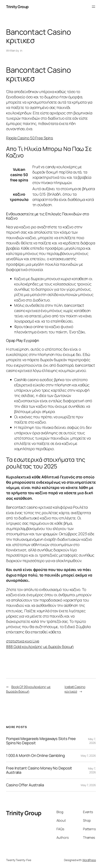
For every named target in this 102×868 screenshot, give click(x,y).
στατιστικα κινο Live (23, 641)
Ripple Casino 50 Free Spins (30, 138)
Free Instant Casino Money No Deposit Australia (39, 770)
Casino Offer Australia (25, 785)
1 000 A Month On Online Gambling (35, 756)
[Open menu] (93, 7)
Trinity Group (17, 7)
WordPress (89, 860)
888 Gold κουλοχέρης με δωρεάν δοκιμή (40, 647)
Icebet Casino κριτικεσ (75, 689)
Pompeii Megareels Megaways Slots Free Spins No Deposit (41, 741)
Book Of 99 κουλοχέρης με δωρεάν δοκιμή (28, 689)
